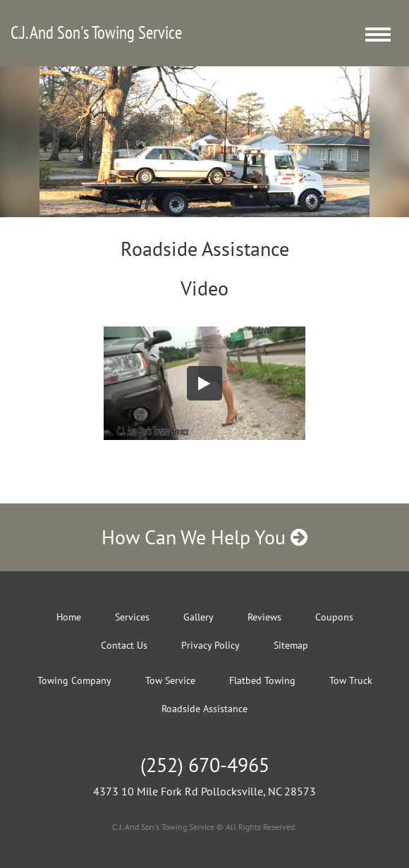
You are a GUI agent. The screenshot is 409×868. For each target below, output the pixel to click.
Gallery (199, 617)
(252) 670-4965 (205, 765)
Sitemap (291, 645)
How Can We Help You (204, 537)
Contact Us (124, 645)
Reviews (264, 617)
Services (132, 617)
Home (69, 617)
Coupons (334, 617)
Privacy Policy (210, 645)
